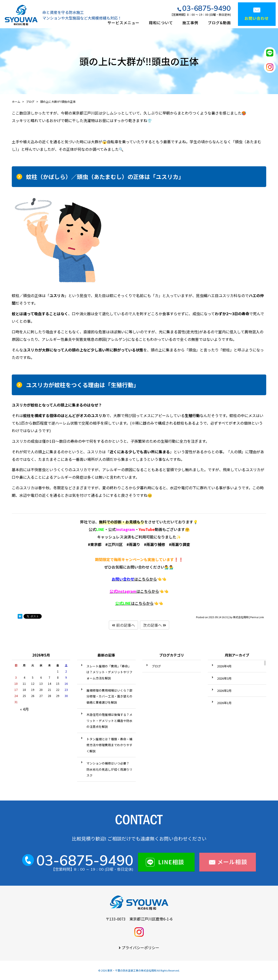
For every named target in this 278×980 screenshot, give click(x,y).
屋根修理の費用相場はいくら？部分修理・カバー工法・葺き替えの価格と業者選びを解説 (109, 696)
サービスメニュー (123, 23)
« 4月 (24, 709)
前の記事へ (123, 625)
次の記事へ (155, 625)
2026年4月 (224, 666)
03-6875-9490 (207, 8)
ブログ (156, 666)
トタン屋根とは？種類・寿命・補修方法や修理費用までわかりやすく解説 (109, 745)
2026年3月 (224, 678)
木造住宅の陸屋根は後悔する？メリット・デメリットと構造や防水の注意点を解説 (109, 721)
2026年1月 (224, 703)
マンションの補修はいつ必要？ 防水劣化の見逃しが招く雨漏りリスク (109, 769)
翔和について (161, 23)
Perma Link (257, 617)
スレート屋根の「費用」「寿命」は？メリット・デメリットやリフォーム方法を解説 (109, 672)
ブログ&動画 (219, 23)
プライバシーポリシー (140, 948)
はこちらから (134, 579)
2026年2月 (224, 691)
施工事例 (190, 23)
